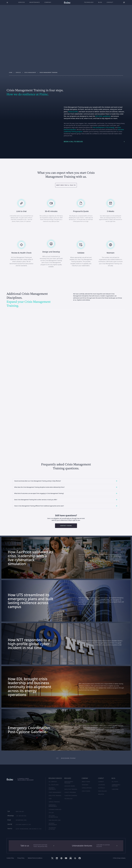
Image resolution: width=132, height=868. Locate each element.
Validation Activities (52, 828)
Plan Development (99, 127)
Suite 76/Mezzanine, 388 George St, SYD (29, 829)
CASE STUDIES (86, 791)
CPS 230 (51, 813)
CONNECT (101, 782)
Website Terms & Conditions (35, 858)
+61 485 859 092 (21, 816)
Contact (110, 2)
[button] (66, 481)
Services (22, 2)
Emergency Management (53, 806)
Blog (100, 2)
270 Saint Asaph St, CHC (23, 825)
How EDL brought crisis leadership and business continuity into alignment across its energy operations (29, 687)
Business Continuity (52, 789)
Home (11, 72)
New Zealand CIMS (55, 820)
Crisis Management (30, 72)
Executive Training (55, 796)
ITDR (50, 799)
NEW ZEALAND (103, 791)
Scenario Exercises (55, 809)
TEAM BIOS (85, 785)
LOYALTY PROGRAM (70, 792)
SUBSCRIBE (115, 789)
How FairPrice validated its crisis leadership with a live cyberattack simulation (30, 558)
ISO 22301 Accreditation (53, 816)
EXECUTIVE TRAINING (71, 789)
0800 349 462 (20, 812)
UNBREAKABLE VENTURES (116, 785)
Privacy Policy (21, 858)
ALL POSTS (115, 782)
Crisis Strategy (110, 127)
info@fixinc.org (21, 820)
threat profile (73, 112)
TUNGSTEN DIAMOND (71, 796)
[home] (67, 2)
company (48, 2)
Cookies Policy (10, 858)
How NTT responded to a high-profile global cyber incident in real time (29, 644)
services (18, 72)
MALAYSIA (101, 794)
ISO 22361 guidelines (103, 116)
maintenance (35, 2)
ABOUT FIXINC (86, 782)
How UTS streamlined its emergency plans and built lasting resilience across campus (30, 601)
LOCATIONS (102, 785)
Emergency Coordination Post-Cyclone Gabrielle (29, 730)
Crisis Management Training (48, 72)
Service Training (54, 802)
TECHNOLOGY (69, 799)
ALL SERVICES (53, 782)
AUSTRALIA (101, 788)
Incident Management (53, 824)
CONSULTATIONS (87, 788)
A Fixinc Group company (119, 858)
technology (89, 2)
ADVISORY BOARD (70, 786)
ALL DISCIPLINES (54, 785)
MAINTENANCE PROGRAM (69, 782)
